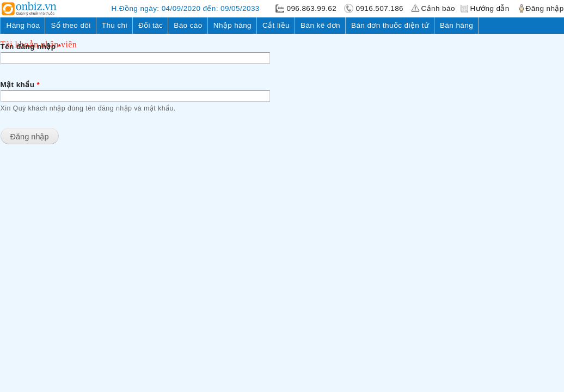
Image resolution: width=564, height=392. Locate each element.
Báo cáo (188, 25)
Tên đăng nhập (31, 47)
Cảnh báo (438, 8)
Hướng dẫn (490, 8)
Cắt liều (276, 25)
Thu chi (115, 25)
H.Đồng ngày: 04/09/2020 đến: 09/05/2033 (186, 8)
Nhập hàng (232, 25)
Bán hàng (456, 25)
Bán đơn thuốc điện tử (390, 25)
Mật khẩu (20, 85)
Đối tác (151, 25)
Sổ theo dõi (70, 25)
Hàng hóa (23, 25)
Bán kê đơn (320, 25)
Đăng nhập (545, 8)
